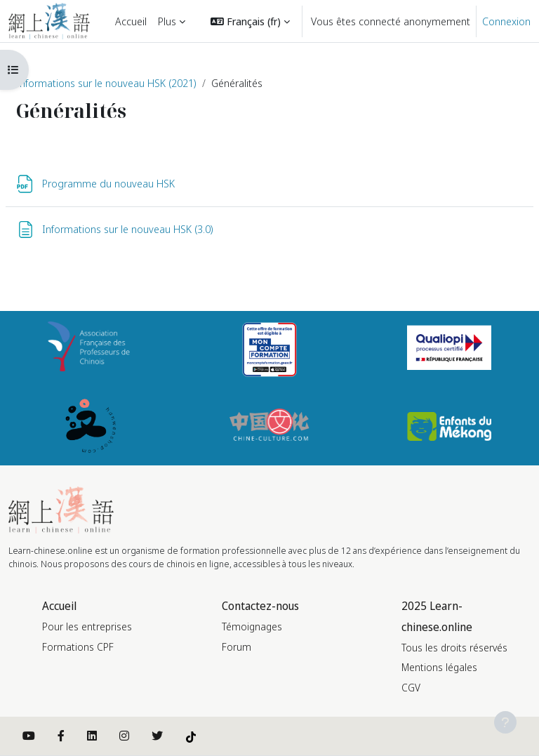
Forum (237, 647)
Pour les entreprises (87, 626)
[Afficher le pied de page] (505, 722)
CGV (411, 688)
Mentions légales (439, 667)
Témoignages (252, 626)
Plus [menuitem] (167, 21)
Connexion (506, 21)
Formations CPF (78, 647)
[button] (250, 21)
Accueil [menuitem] (131, 21)
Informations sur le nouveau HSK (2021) (106, 83)
